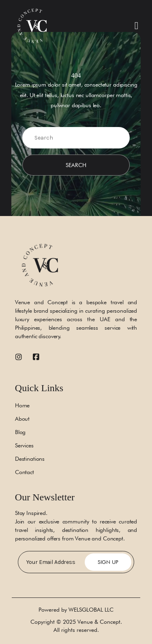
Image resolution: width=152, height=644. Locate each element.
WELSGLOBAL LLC (91, 610)
